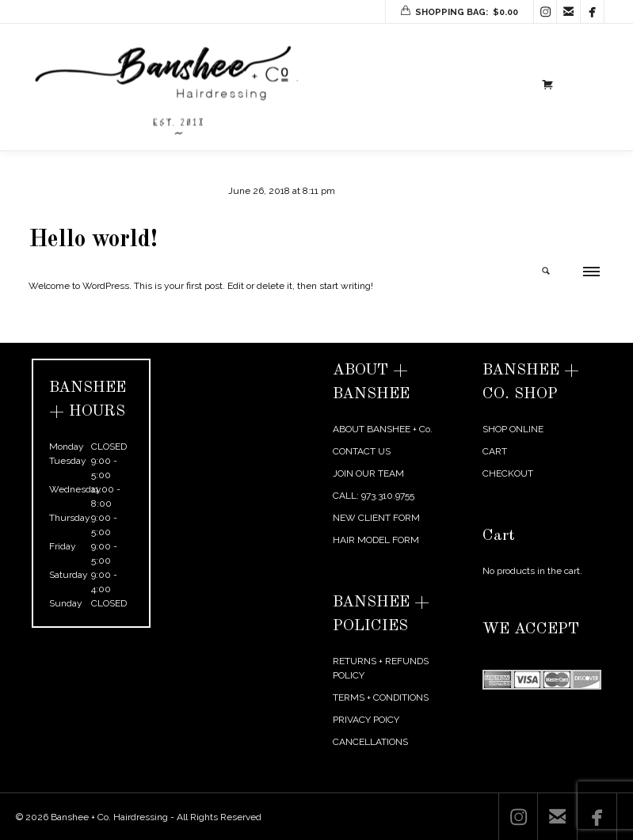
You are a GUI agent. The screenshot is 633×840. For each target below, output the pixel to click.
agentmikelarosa (79, 191)
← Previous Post (501, 331)
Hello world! (93, 240)
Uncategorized (161, 191)
